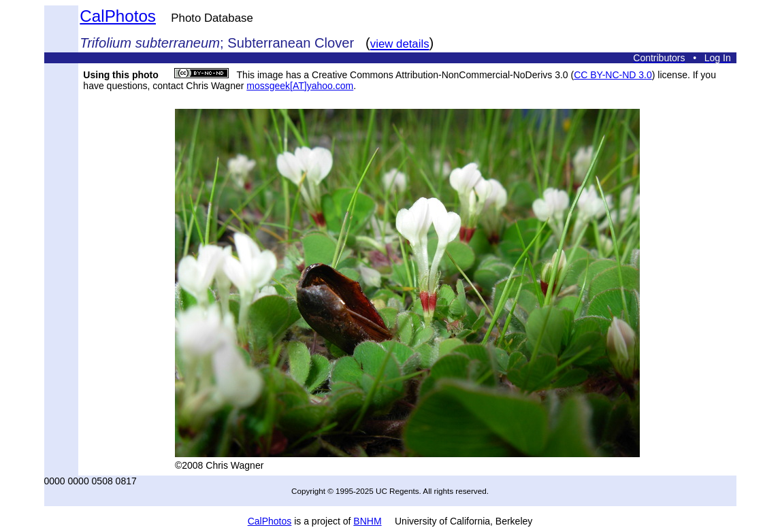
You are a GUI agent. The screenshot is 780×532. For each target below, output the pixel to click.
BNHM (367, 521)
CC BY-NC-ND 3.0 (613, 75)
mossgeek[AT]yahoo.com (300, 86)
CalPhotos (118, 16)
